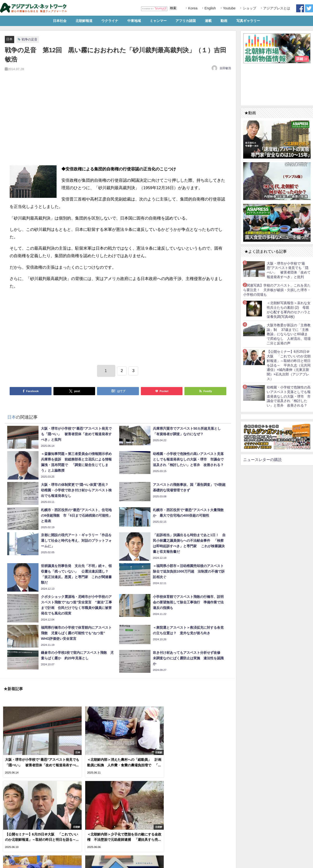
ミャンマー (158, 21)
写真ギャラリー (248, 21)
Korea (192, 8)
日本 (9, 39)
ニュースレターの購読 (262, 460)
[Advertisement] (118, 124)
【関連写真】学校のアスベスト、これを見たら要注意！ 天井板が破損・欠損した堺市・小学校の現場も (277, 290)
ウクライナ (110, 21)
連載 (208, 21)
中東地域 (134, 21)
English (210, 8)
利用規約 (7, 862)
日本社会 (60, 21)
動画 (224, 21)
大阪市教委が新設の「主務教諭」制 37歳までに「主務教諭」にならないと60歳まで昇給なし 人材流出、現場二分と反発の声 (289, 334)
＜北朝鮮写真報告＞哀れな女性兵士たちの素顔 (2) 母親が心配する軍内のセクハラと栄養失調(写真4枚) (289, 310)
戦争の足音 (29, 39)
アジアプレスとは (276, 8)
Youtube (229, 8)
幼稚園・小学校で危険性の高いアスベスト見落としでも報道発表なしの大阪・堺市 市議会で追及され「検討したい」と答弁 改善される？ (289, 396)
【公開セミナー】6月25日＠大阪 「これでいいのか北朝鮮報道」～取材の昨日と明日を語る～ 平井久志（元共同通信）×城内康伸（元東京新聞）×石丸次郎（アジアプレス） (289, 365)
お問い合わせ (36, 862)
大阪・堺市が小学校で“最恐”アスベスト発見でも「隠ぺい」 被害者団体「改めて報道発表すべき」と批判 (289, 270)
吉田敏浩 (225, 68)
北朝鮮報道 (84, 21)
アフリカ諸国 (186, 21)
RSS (20, 862)
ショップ (249, 8)
